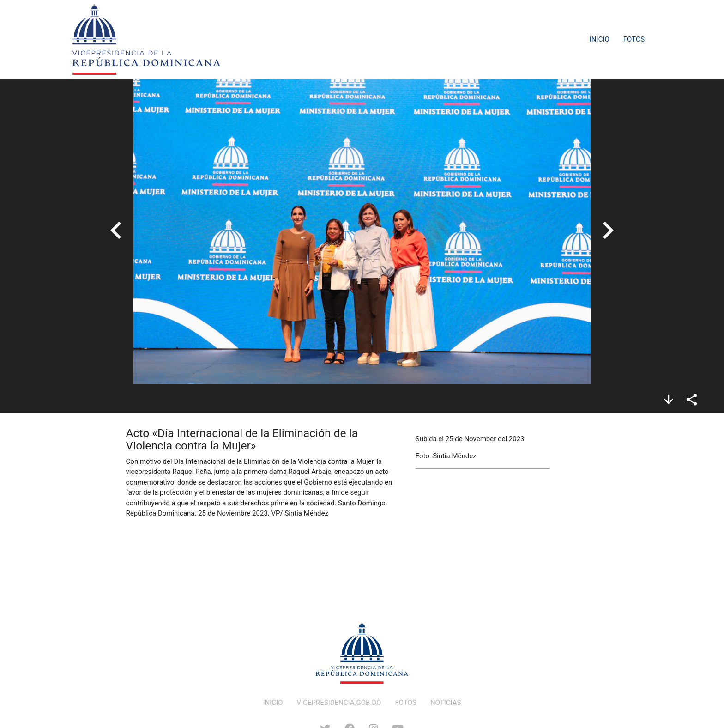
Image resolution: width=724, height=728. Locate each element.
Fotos (634, 39)
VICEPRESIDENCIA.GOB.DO (339, 703)
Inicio (600, 39)
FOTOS (406, 703)
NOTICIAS (446, 703)
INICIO (273, 703)
